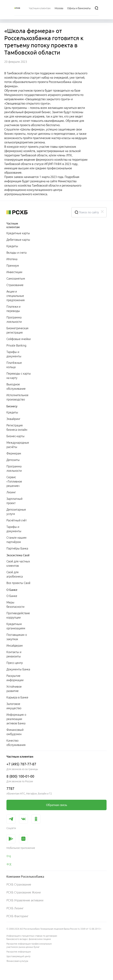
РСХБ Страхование (19, 884)
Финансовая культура (17, 961)
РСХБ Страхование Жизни (24, 892)
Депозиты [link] (13, 460)
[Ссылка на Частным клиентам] (40, 8)
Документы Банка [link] (18, 669)
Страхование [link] (15, 285)
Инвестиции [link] (14, 272)
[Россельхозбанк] (17, 8)
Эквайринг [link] (13, 419)
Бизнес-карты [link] (15, 436)
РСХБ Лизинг (15, 908)
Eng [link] (9, 856)
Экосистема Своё (18, 555)
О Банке (12, 590)
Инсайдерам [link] (15, 646)
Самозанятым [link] (16, 279)
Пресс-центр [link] (15, 663)
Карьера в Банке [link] (17, 697)
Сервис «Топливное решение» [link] (14, 481)
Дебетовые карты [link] (18, 240)
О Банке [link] (12, 596)
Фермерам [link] (14, 453)
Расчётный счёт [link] (17, 520)
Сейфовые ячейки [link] (19, 339)
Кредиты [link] (12, 246)
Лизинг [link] (11, 492)
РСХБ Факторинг (17, 916)
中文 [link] (9, 864)
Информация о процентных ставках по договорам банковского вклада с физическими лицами (32, 937)
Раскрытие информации (19, 952)
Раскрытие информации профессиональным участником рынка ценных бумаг (29, 945)
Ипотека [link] (12, 259)
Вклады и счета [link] (16, 253)
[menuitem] (40, 8)
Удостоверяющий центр (18, 956)
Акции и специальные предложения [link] (16, 296)
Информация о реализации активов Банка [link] (16, 719)
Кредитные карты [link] (18, 233)
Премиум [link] (13, 266)
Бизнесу (12, 406)
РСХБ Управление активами (25, 900)
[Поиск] (97, 8)
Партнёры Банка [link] (17, 548)
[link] (56, 805)
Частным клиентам (13, 225)
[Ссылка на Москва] (59, 8)
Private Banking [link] (16, 345)
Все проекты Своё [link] (18, 583)
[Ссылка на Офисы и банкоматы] (79, 8)
